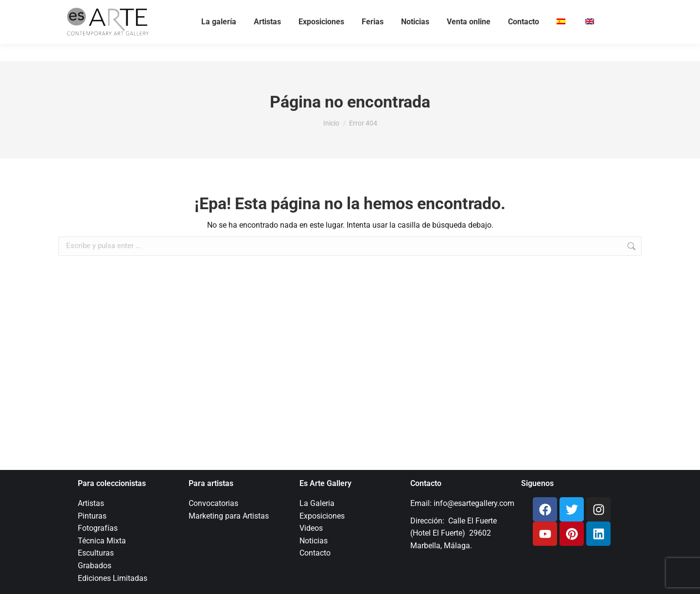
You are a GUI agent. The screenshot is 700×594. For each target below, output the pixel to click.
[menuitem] (562, 39)
